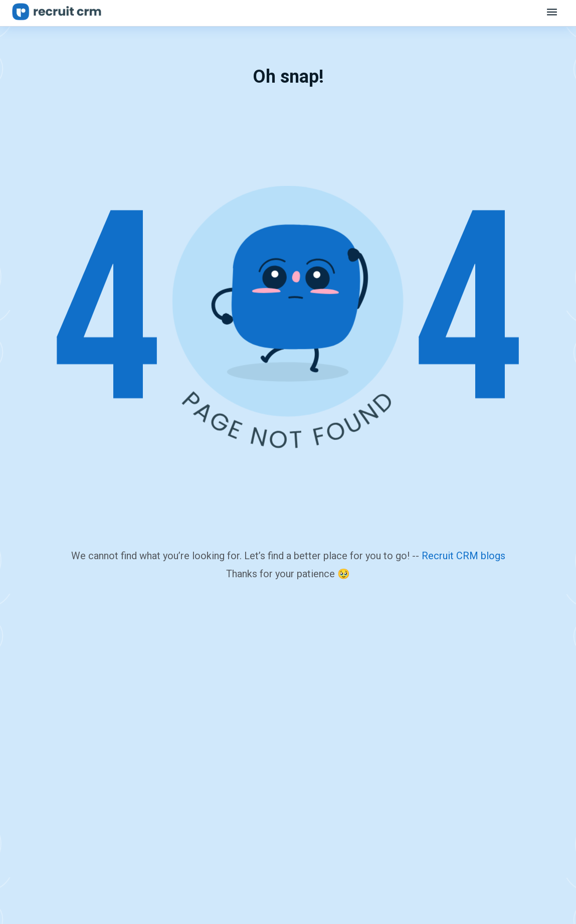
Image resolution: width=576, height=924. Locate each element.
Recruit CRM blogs (463, 556)
